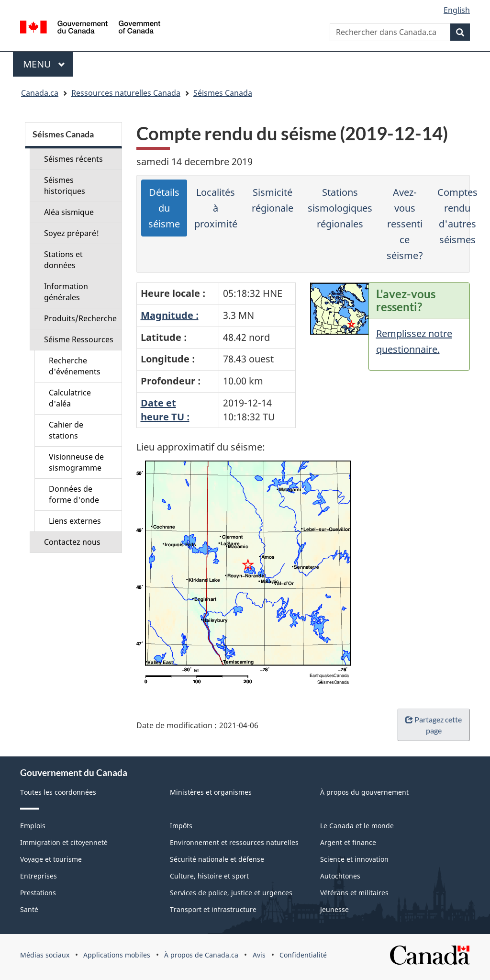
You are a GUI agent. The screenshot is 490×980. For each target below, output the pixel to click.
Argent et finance (348, 842)
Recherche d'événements (75, 366)
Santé (29, 909)
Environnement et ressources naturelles (234, 842)
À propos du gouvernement (364, 792)
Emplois (33, 826)
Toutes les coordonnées (58, 792)
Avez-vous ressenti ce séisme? (405, 224)
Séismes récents (73, 159)
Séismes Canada (223, 93)
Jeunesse (334, 909)
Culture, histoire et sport (209, 876)
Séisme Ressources (79, 339)
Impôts (181, 826)
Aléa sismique (69, 212)
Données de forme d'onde (74, 494)
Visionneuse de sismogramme (76, 462)
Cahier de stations (66, 430)
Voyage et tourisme (51, 859)
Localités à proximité (216, 208)
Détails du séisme (164, 208)
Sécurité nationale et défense (217, 859)
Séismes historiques (65, 186)
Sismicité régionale (273, 200)
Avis (259, 955)
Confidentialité (303, 955)
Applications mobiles (117, 955)
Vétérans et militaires (354, 893)
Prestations (38, 893)
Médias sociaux (45, 955)
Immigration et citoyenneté (64, 842)
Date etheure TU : (165, 410)
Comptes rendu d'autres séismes (457, 216)
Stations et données (63, 260)
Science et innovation (354, 859)
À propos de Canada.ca (201, 955)
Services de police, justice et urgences (231, 893)
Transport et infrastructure (213, 909)
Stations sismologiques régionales (340, 208)
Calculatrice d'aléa (70, 398)
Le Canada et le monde (357, 826)
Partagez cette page (434, 725)
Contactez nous (72, 542)
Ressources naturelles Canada (126, 93)
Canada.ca (40, 93)
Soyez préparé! (72, 233)
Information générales (66, 292)
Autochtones (340, 876)
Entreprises (39, 876)
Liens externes (75, 521)
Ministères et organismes (211, 792)
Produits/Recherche (80, 318)
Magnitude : (170, 315)
